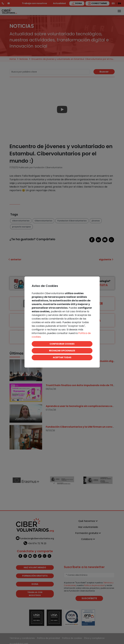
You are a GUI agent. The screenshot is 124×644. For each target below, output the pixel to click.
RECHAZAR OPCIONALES (62, 351)
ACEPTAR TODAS (62, 357)
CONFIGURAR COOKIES (62, 344)
